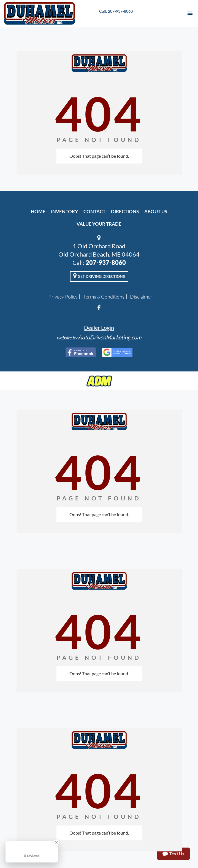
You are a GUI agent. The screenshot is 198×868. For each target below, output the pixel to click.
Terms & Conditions (104, 297)
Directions (125, 211)
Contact (94, 211)
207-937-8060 (106, 262)
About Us (156, 211)
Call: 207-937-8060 (116, 11)
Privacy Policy (63, 297)
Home (38, 211)
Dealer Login (99, 328)
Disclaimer (141, 297)
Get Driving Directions (99, 276)
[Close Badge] (56, 842)
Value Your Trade (99, 224)
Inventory (64, 211)
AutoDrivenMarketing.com (110, 337)
